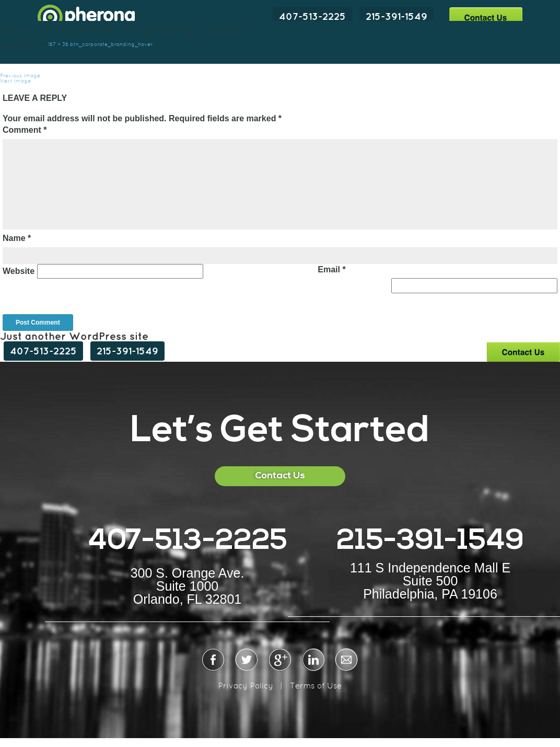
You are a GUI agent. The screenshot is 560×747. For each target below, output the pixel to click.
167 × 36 (58, 44)
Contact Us (486, 17)
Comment (25, 130)
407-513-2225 (312, 16)
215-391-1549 (396, 16)
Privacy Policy (246, 686)
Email (331, 269)
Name (17, 238)
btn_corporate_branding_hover (111, 44)
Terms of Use (316, 686)
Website (19, 271)
